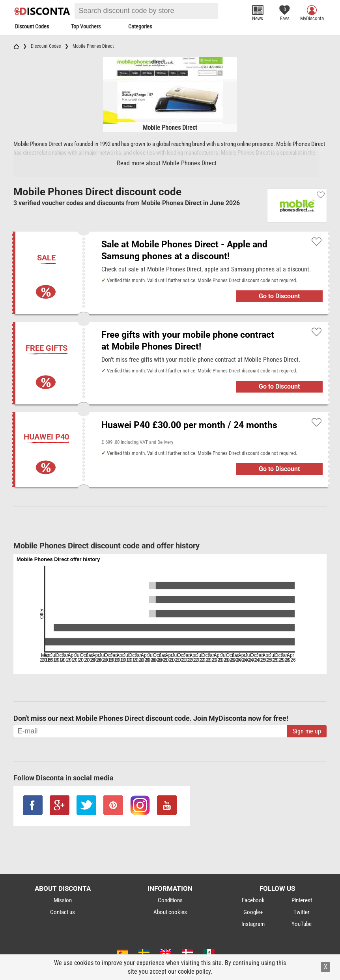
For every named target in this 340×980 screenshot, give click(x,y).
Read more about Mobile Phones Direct (167, 163)
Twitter (302, 912)
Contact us (63, 912)
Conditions (170, 900)
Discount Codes (32, 26)
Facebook (253, 900)
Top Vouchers (86, 26)
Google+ (253, 912)
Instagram (253, 924)
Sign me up (307, 731)
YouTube (302, 924)
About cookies (170, 912)
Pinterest (302, 900)
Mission (63, 900)
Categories (140, 26)
